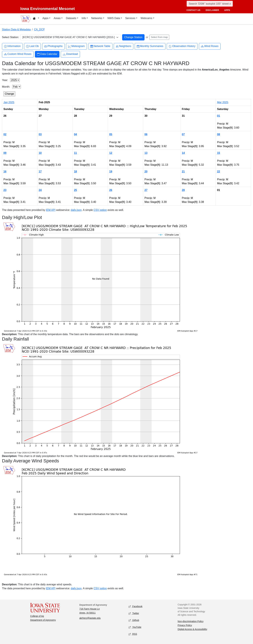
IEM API (51, 210)
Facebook (136, 606)
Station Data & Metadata (16, 30)
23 (5, 190)
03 (40, 134)
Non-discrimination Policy (191, 621)
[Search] (210, 4)
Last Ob (32, 46)
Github (134, 620)
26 (111, 190)
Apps (45, 18)
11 (75, 153)
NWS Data (114, 18)
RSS (133, 634)
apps (227, 10)
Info (84, 18)
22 (219, 172)
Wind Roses (210, 46)
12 (111, 153)
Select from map (159, 37)
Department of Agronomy (43, 620)
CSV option (100, 210)
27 (146, 190)
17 (40, 172)
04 (75, 134)
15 (219, 153)
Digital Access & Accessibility (192, 629)
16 (5, 172)
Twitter (134, 613)
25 (75, 190)
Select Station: (10, 37)
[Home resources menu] (36, 19)
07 (183, 134)
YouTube (135, 627)
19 (111, 172)
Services (130, 18)
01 (219, 116)
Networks (97, 18)
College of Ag (37, 616)
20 (146, 172)
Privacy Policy (185, 625)
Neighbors (124, 46)
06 (146, 134)
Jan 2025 (9, 102)
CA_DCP (39, 30)
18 (75, 172)
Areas (57, 18)
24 (40, 190)
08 (219, 134)
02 (5, 134)
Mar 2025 (223, 102)
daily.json (76, 210)
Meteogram (76, 46)
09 (5, 153)
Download (70, 54)
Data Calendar (47, 54)
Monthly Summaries (150, 46)
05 (111, 134)
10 (40, 153)
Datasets (71, 18)
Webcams (146, 18)
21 (183, 172)
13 (146, 153)
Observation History (182, 46)
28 (183, 190)
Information (12, 46)
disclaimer (212, 10)
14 (183, 153)
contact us (193, 10)
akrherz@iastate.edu (90, 618)
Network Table (100, 46)
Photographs (53, 46)
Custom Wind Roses (18, 54)
